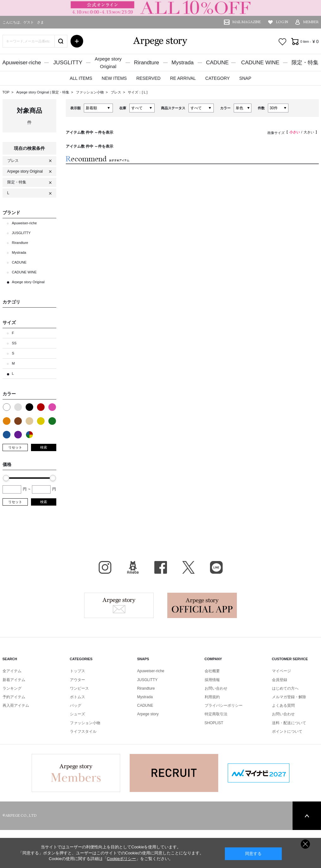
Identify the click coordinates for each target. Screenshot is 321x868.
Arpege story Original (32, 92)
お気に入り (282, 42)
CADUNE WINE (260, 63)
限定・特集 (305, 63)
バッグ (76, 705)
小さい (295, 132)
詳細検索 (77, 41)
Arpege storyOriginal (108, 63)
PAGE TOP (307, 816)
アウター (77, 680)
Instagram (105, 567)
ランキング (12, 688)
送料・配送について (289, 723)
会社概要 (212, 671)
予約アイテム (14, 697)
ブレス (116, 92)
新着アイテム (14, 680)
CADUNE (217, 63)
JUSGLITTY (68, 63)
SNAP (245, 78)
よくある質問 (283, 705)
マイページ (281, 671)
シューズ (77, 714)
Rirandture (147, 63)
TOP (6, 92)
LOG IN (282, 22)
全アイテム (12, 671)
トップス (77, 671)
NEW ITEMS (114, 78)
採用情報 (212, 680)
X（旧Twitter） (188, 567)
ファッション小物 (90, 92)
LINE (216, 567)
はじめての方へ (285, 688)
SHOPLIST (214, 723)
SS (14, 343)
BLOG (133, 567)
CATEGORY (217, 78)
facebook (161, 567)
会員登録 (280, 680)
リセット (15, 447)
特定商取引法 (216, 714)
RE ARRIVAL (183, 78)
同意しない (305, 844)
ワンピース (79, 688)
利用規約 (212, 697)
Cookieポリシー (121, 859)
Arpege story (119, 605)
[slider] (6, 478)
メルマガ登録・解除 (289, 697)
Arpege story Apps (202, 605)
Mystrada (182, 63)
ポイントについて (287, 731)
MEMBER (311, 22)
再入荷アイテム (16, 705)
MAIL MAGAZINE (247, 22)
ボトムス (77, 697)
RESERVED (148, 78)
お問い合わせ (216, 688)
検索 (44, 447)
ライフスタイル (83, 731)
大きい (309, 132)
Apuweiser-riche (22, 63)
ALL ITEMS (81, 78)
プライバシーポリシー (224, 705)
